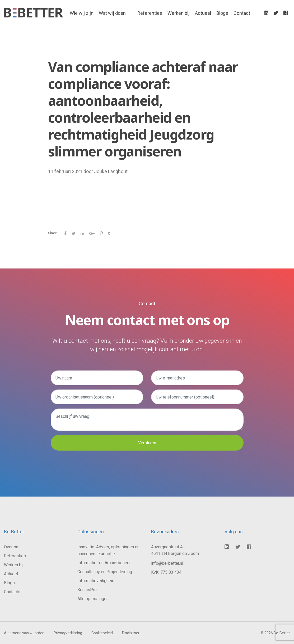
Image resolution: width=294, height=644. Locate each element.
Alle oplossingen (93, 599)
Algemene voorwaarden (24, 633)
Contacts (12, 592)
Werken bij (179, 13)
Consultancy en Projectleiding (105, 572)
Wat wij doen (112, 13)
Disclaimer (131, 633)
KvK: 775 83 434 (166, 572)
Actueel (203, 13)
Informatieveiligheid (96, 581)
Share (52, 233)
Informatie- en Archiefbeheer (104, 563)
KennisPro (87, 590)
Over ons (12, 547)
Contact (242, 13)
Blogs (222, 13)
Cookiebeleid (102, 633)
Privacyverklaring (68, 633)
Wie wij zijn (82, 13)
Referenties (150, 13)
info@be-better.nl (167, 563)
